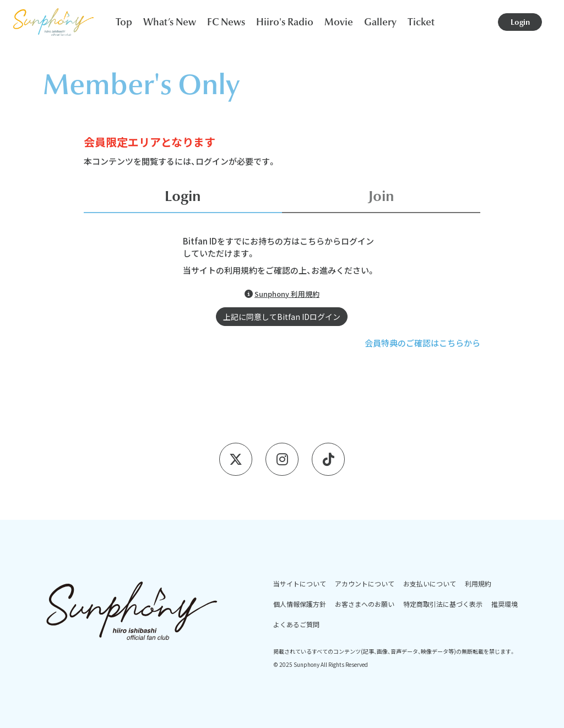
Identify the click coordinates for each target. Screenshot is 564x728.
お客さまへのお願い (365, 604)
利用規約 (478, 583)
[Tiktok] (328, 459)
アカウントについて (365, 583)
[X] (236, 459)
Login (520, 22)
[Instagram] (282, 459)
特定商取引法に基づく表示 (443, 604)
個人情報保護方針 (300, 604)
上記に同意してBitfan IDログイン (282, 317)
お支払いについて (430, 583)
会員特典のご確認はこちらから (422, 343)
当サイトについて (300, 583)
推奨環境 (505, 604)
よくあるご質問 (296, 624)
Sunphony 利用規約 (287, 294)
